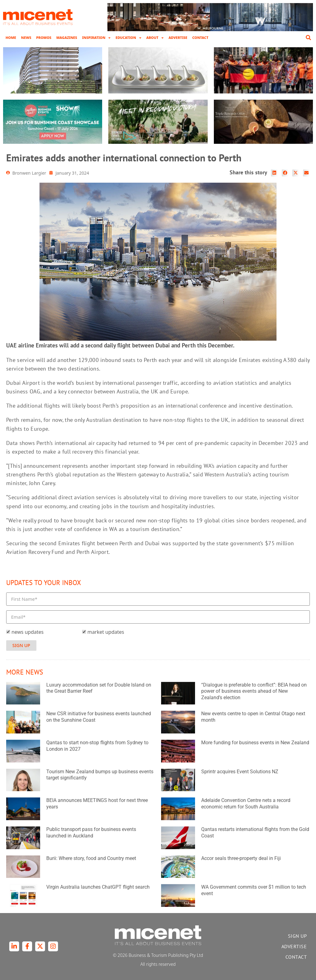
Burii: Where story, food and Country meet (91, 858)
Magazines (67, 37)
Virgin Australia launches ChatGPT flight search (98, 887)
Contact (200, 37)
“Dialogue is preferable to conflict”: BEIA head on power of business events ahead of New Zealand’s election (254, 691)
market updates (106, 632)
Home (11, 37)
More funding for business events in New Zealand (255, 743)
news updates (27, 632)
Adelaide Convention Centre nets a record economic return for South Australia (246, 804)
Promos (44, 37)
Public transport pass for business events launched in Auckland (91, 833)
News (26, 37)
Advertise (178, 37)
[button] (308, 38)
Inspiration (96, 38)
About (155, 38)
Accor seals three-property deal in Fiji (241, 858)
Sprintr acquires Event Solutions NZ (240, 772)
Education (128, 38)
